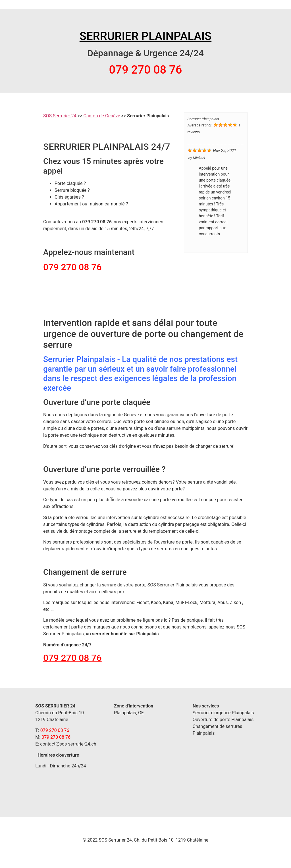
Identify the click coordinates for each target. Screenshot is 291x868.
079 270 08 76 (72, 658)
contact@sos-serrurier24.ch (68, 744)
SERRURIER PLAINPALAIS (145, 36)
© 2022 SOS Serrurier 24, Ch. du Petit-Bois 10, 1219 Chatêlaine (146, 840)
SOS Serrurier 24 (60, 116)
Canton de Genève (102, 116)
